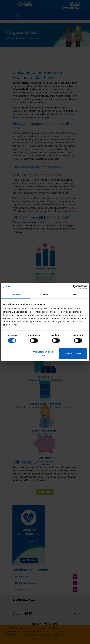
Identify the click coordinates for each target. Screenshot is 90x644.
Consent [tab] (16, 295)
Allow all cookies (73, 353)
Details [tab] (45, 295)
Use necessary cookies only (44, 353)
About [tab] (74, 295)
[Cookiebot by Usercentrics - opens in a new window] (75, 287)
